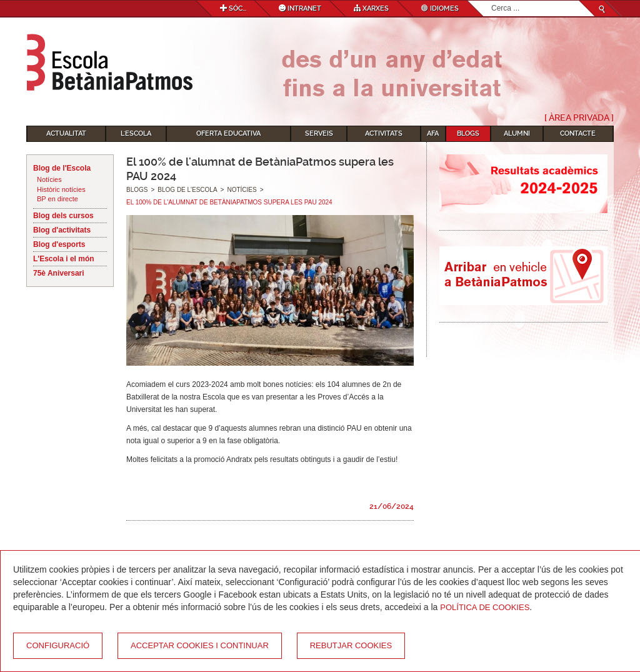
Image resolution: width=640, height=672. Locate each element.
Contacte (578, 133)
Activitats (384, 133)
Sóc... (233, 8)
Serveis (319, 133)
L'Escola (136, 133)
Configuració (58, 645)
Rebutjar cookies (351, 645)
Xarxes (371, 8)
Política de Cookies (485, 607)
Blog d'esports (59, 244)
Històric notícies (61, 189)
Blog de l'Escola (62, 168)
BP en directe (57, 199)
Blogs (468, 133)
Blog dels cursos (63, 216)
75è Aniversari (59, 273)
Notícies (49, 179)
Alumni (517, 133)
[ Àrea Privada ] (579, 118)
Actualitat (66, 133)
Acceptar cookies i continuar (200, 645)
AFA (433, 133)
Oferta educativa (228, 133)
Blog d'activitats (62, 230)
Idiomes (440, 8)
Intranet (300, 8)
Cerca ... (492, 1)
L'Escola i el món (64, 259)
